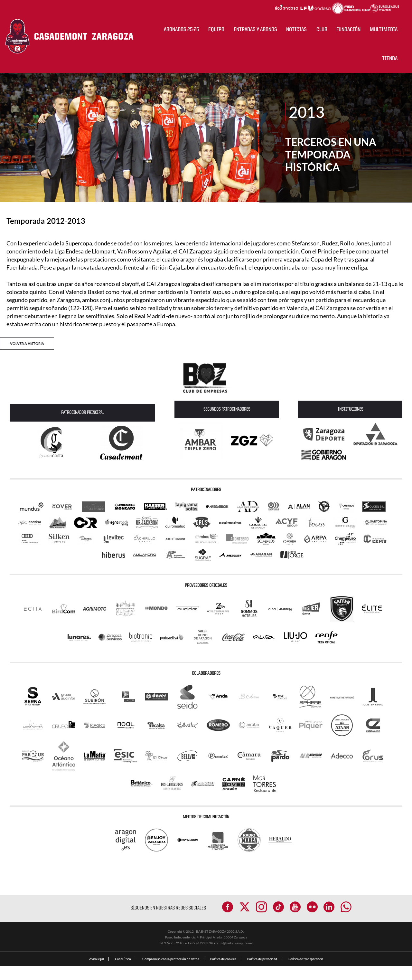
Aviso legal (96, 973)
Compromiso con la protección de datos (171, 973)
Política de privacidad (262, 973)
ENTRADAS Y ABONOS (255, 30)
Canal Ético (123, 973)
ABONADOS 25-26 (182, 30)
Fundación (348, 30)
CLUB (322, 30)
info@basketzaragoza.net (235, 957)
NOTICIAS (296, 30)
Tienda (390, 59)
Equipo (216, 30)
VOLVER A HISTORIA (27, 343)
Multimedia (384, 30)
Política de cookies (223, 973)
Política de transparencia (306, 973)
